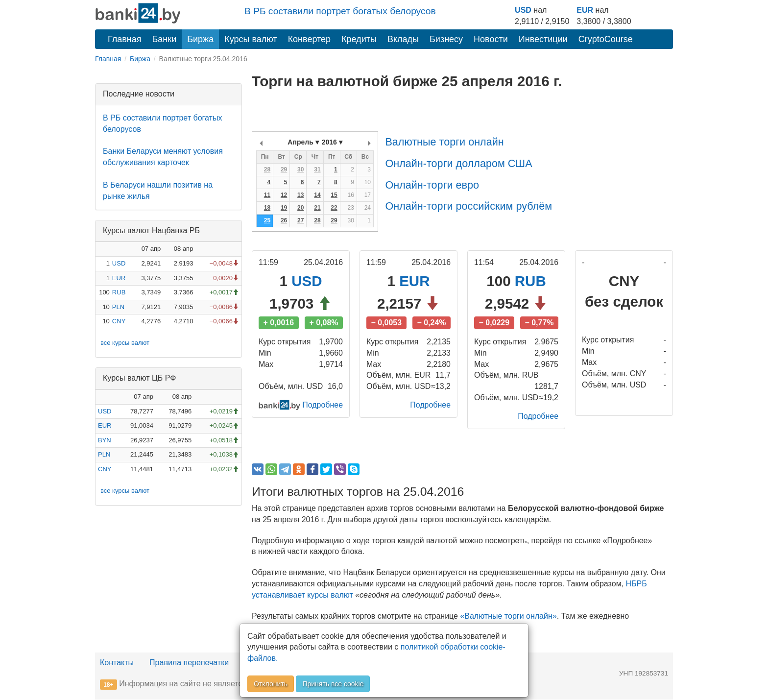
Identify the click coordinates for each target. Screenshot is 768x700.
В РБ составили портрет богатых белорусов (340, 11)
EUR (585, 10)
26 (284, 220)
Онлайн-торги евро (432, 185)
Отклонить (271, 684)
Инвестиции (543, 39)
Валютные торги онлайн (444, 142)
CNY (119, 321)
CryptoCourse (606, 39)
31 (317, 169)
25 (267, 220)
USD (523, 10)
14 (317, 195)
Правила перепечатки (189, 663)
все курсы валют (125, 343)
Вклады (403, 39)
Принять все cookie (333, 684)
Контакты (117, 663)
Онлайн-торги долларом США (458, 163)
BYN (105, 440)
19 (284, 208)
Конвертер (310, 39)
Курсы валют (251, 39)
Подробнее (323, 405)
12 (284, 195)
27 (300, 220)
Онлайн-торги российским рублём (468, 206)
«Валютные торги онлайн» (508, 616)
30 (300, 169)
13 (300, 195)
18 (267, 208)
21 (317, 208)
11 (267, 195)
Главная (125, 39)
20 (300, 208)
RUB (119, 292)
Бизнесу (446, 39)
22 (334, 208)
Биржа (200, 39)
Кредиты (359, 39)
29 (284, 169)
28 (267, 169)
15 (334, 195)
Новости (491, 39)
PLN (118, 307)
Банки (165, 39)
